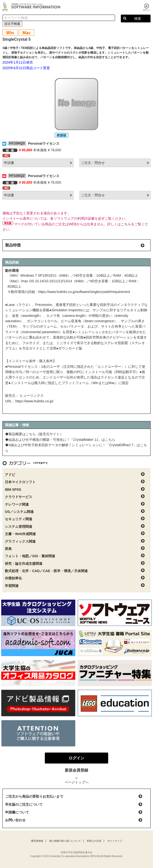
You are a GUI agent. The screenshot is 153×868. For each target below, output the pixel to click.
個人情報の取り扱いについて (65, 841)
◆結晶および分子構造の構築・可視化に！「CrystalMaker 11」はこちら (60, 440)
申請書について (17, 812)
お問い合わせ (15, 820)
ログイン (147, 7)
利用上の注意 (94, 841)
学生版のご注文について (24, 804)
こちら (126, 224)
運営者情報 (37, 841)
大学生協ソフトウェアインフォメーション (32, 7)
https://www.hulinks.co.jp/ (34, 401)
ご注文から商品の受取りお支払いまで (34, 796)
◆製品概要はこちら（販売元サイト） (34, 434)
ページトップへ (76, 782)
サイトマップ (115, 841)
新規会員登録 (76, 770)
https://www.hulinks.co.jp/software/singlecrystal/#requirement (84, 292)
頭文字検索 (12, 24)
